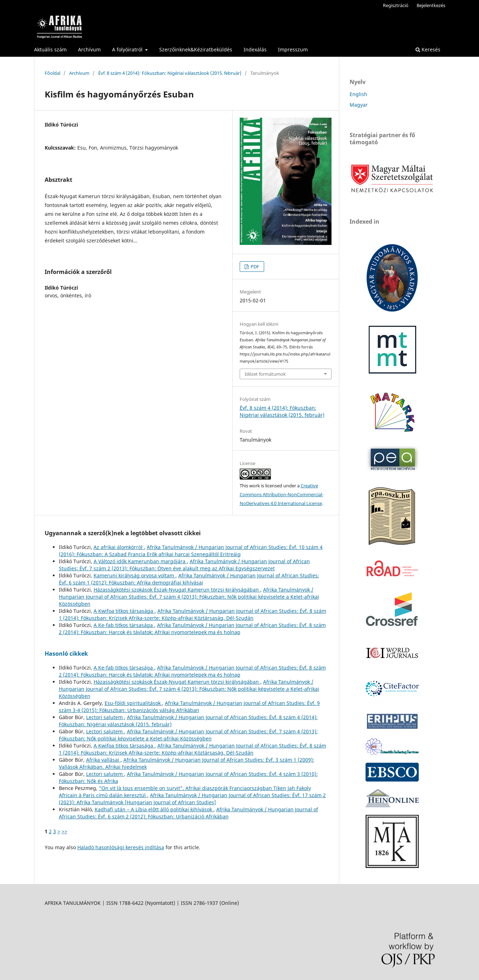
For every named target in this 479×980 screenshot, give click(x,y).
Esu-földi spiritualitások (133, 703)
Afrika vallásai (103, 760)
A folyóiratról (128, 49)
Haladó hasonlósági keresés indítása (121, 847)
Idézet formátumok (265, 374)
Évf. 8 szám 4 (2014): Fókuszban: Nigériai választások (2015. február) (170, 73)
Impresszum (293, 49)
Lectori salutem (105, 717)
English (358, 94)
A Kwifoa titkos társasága (124, 611)
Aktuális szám (50, 49)
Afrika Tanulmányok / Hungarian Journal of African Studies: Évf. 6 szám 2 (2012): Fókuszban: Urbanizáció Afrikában (188, 813)
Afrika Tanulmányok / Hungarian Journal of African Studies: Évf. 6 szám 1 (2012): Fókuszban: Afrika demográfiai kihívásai (189, 579)
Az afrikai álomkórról (119, 547)
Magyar (359, 105)
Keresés (428, 49)
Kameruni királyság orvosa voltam (135, 575)
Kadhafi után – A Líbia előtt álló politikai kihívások (154, 809)
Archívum (89, 49)
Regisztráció (396, 5)
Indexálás (255, 49)
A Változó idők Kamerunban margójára (140, 561)
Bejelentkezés (431, 5)
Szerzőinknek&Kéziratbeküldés (196, 49)
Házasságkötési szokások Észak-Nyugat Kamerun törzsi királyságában (177, 590)
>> (65, 831)
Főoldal (52, 73)
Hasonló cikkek (66, 654)
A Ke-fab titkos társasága (124, 625)
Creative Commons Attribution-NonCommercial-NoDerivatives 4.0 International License (282, 494)
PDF (254, 267)
